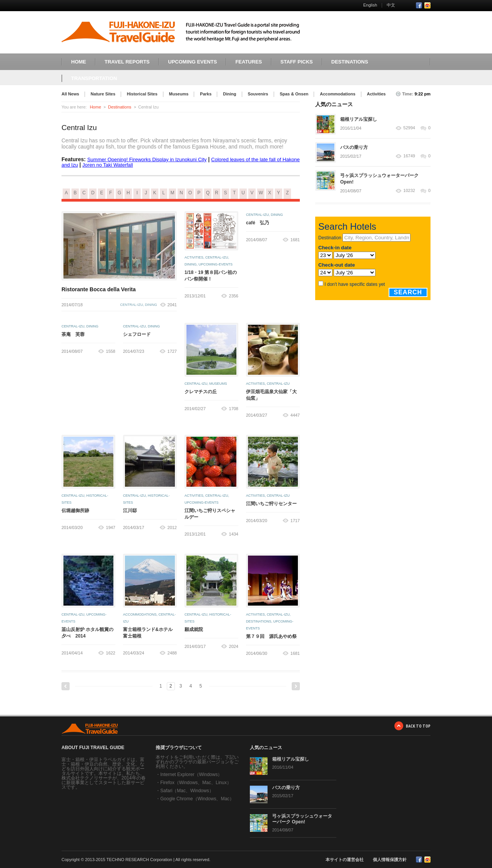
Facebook (419, 5)
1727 (172, 351)
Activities (376, 94)
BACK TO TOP (418, 726)
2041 (172, 305)
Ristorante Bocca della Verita (99, 289)
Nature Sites (103, 94)
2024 (234, 646)
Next (296, 686)
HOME (79, 62)
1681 (295, 240)
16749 (409, 156)
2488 (172, 653)
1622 (111, 653)
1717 (295, 521)
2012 (172, 527)
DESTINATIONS (350, 62)
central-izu (131, 305)
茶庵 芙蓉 (73, 334)
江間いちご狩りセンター (271, 504)
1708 (234, 409)
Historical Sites (142, 94)
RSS (427, 5)
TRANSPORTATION (94, 78)
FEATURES (248, 62)
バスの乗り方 (354, 147)
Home (96, 107)
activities (194, 257)
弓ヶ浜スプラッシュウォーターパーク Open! (302, 819)
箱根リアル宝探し (359, 119)
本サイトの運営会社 (345, 860)
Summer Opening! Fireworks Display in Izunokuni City (147, 159)
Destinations (120, 107)
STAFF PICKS (297, 62)
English (370, 5)
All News (70, 94)
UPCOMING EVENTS (192, 62)
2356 (234, 296)
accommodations (140, 614)
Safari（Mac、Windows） (187, 791)
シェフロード (137, 334)
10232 (409, 191)
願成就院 (194, 629)
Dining (229, 94)
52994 (409, 128)
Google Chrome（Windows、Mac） (197, 799)
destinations (259, 621)
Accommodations (337, 94)
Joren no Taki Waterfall (108, 165)
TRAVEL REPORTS (127, 62)
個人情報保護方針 (390, 860)
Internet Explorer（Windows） (191, 775)
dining (151, 305)
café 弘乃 (258, 223)
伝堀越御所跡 (75, 511)
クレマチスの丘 (201, 392)
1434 (234, 534)
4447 (295, 415)
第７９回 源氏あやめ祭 (271, 636)
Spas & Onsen (294, 94)
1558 (111, 351)
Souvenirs (258, 94)
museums (218, 384)
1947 (111, 527)
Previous (66, 686)
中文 (391, 5)
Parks (206, 94)
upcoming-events (216, 264)
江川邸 (130, 511)
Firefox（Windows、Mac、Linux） (196, 783)
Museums (179, 94)
